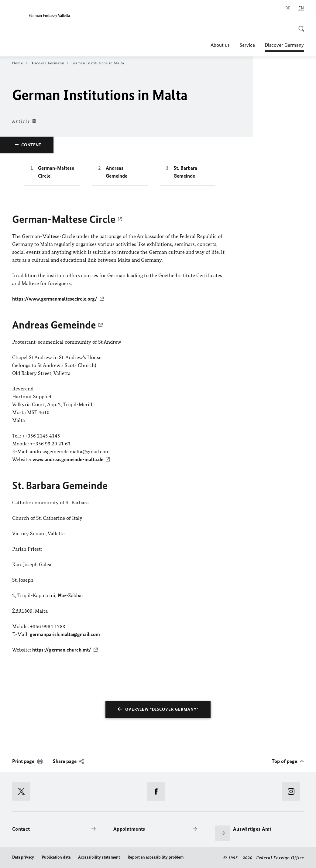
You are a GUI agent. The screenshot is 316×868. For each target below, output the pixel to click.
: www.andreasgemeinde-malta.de (67, 459)
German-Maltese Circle (56, 172)
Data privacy (23, 856)
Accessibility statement (99, 856)
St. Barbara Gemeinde (185, 172)
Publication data (56, 856)
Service (247, 45)
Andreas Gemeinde (117, 172)
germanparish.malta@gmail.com (65, 634)
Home (20, 63)
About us (220, 45)
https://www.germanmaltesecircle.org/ (55, 299)
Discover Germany (284, 45)
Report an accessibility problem (156, 856)
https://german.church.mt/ (62, 649)
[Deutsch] (288, 8)
